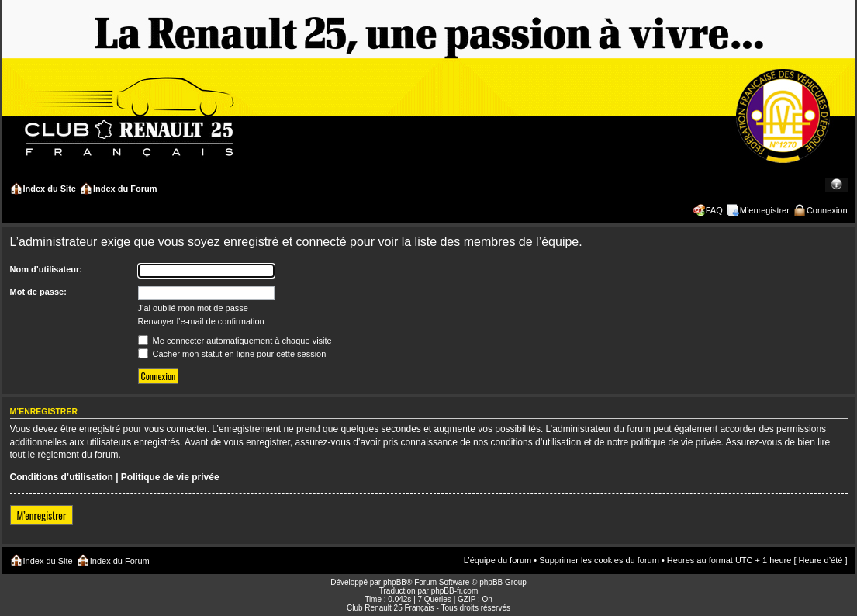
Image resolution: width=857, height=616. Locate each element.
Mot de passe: (38, 292)
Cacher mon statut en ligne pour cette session (232, 354)
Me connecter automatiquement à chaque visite (235, 341)
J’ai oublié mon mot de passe (193, 308)
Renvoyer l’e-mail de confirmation (201, 321)
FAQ (714, 210)
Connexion (827, 210)
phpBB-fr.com (455, 591)
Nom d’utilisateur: (47, 269)
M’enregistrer (765, 210)
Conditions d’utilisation (62, 477)
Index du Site (50, 189)
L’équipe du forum (498, 560)
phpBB (395, 582)
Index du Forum (125, 189)
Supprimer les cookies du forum (599, 560)
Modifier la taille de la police (836, 185)
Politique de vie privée (170, 477)
